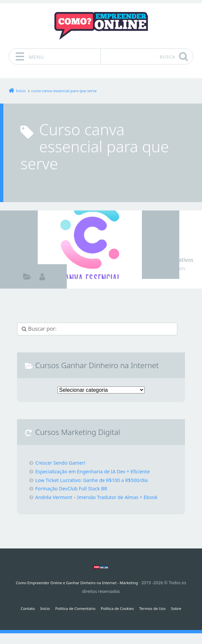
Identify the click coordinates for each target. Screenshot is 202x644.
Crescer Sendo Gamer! (63, 463)
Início (39, 608)
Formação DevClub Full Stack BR (76, 488)
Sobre (183, 608)
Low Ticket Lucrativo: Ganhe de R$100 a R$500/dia (98, 480)
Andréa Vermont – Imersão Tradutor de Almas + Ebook (104, 497)
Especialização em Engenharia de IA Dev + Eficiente (99, 471)
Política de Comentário (72, 608)
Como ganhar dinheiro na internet (27, 278)
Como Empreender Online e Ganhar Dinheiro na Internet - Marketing (77, 583)
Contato (21, 608)
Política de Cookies (119, 608)
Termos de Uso (157, 608)
